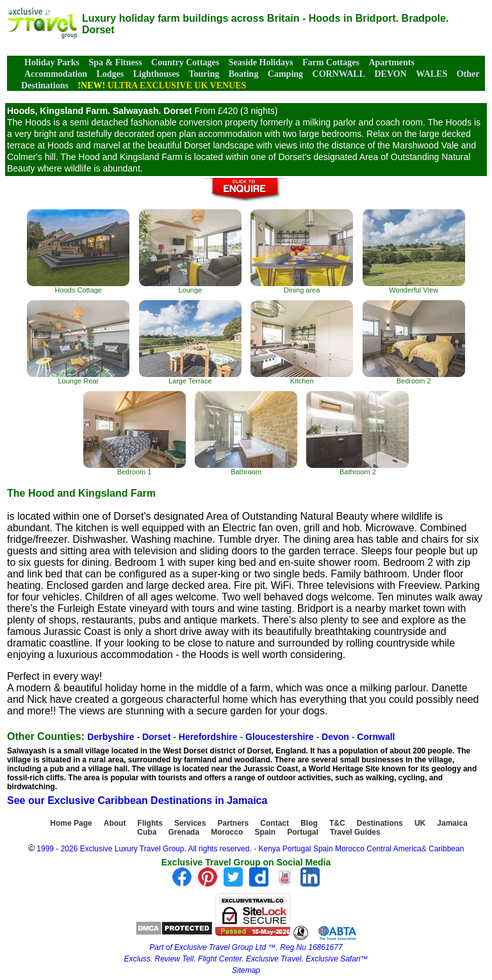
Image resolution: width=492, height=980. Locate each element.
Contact (275, 823)
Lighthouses (156, 74)
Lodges (110, 74)
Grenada (184, 832)
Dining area (302, 252)
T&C (337, 823)
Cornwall (376, 737)
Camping (285, 74)
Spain (265, 832)
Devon (335, 737)
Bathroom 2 (357, 433)
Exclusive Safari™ (337, 959)
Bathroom (246, 433)
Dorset (156, 737)
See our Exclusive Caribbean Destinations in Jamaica (137, 800)
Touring (204, 74)
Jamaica (452, 823)
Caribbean (446, 849)
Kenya (269, 849)
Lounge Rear (78, 342)
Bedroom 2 (414, 342)
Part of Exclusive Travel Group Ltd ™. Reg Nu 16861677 (246, 947)
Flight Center (220, 959)
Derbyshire (111, 737)
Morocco (227, 832)
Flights (150, 823)
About (115, 823)
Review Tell (174, 959)
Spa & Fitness (115, 62)
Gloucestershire (280, 737)
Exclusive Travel (274, 959)
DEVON (390, 74)
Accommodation (56, 74)
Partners (234, 823)
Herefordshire (208, 737)
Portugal (303, 832)
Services (190, 823)
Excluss (137, 959)
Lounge (190, 252)
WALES (431, 74)
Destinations (380, 823)
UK (420, 823)
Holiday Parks (52, 62)
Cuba (147, 832)
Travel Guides (355, 832)
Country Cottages (185, 62)
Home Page (71, 823)
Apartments (391, 62)
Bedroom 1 (135, 433)
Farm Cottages (331, 62)
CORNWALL (339, 74)
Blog (309, 823)
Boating (244, 74)
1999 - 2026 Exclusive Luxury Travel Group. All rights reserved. (144, 849)
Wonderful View (414, 252)
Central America (394, 849)
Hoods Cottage (78, 252)
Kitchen (302, 342)
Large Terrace (190, 342)
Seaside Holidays (261, 62)
